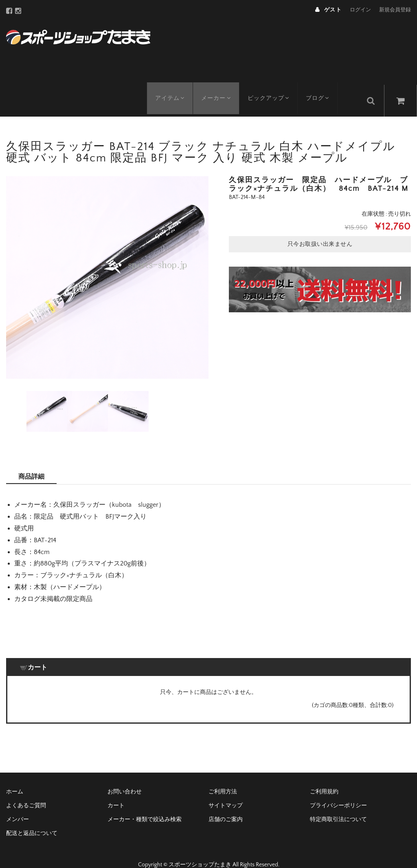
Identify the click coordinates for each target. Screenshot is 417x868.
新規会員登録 (395, 10)
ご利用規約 (324, 778)
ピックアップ (273, 88)
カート (116, 792)
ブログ (325, 88)
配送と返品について (32, 820)
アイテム (171, 88)
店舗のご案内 (226, 806)
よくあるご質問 (26, 792)
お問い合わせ (125, 778)
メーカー (219, 88)
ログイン (360, 10)
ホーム (15, 778)
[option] (107, 264)
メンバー (18, 806)
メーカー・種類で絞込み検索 (145, 806)
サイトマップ (226, 792)
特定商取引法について (338, 806)
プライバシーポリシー (338, 792)
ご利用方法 (223, 778)
